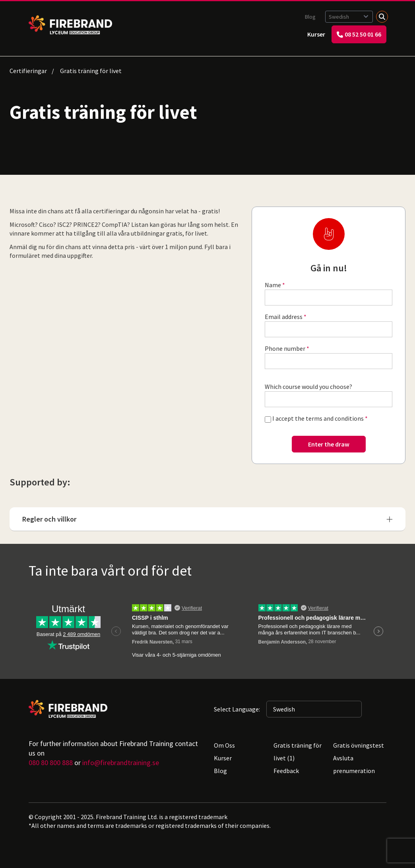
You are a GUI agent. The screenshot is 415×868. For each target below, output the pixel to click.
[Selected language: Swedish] (349, 17)
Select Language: (237, 709)
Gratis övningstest (359, 745)
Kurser (316, 34)
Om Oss (224, 745)
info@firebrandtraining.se (121, 763)
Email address (284, 317)
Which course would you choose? (308, 387)
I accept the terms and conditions (318, 418)
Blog (310, 17)
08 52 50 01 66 (359, 34)
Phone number (285, 348)
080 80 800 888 (51, 763)
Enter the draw (329, 444)
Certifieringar (28, 71)
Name (273, 285)
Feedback (286, 771)
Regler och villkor (207, 519)
